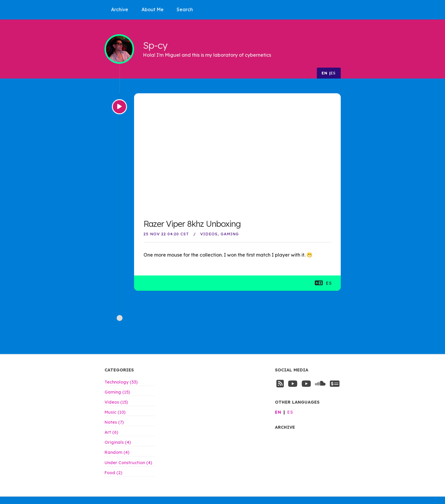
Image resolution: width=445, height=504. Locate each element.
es (333, 73)
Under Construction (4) (128, 463)
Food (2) (113, 473)
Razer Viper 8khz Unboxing (192, 224)
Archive (120, 9)
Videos (209, 234)
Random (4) (117, 452)
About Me (153, 9)
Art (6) (111, 432)
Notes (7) (114, 422)
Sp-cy (155, 45)
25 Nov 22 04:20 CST (166, 234)
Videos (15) (116, 402)
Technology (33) (121, 382)
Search (185, 9)
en (325, 73)
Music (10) (115, 412)
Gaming (230, 234)
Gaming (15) (117, 392)
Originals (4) (118, 442)
